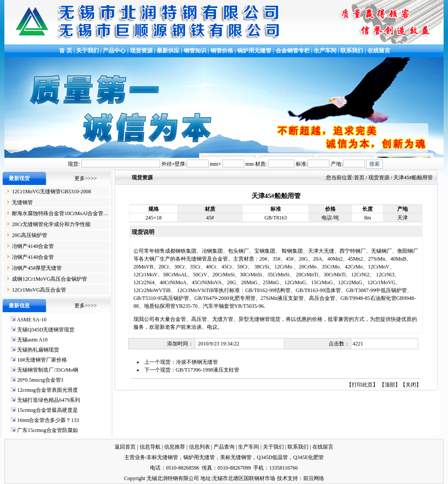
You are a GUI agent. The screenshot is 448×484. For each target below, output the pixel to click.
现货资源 (142, 50)
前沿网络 (314, 478)
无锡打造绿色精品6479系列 (49, 400)
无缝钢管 (22, 202)
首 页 (65, 50)
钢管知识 (195, 50)
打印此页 (362, 385)
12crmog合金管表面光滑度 (47, 390)
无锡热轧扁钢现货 (38, 350)
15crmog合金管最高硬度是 (47, 410)
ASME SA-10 (31, 320)
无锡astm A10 (32, 340)
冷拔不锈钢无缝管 (197, 362)
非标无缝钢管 (162, 457)
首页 (359, 178)
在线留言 (379, 50)
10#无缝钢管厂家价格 (42, 360)
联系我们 (352, 50)
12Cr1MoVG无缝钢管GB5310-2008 (51, 192)
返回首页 (125, 447)
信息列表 (199, 447)
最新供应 (169, 50)
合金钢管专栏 (293, 50)
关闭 (411, 385)
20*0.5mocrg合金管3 (40, 380)
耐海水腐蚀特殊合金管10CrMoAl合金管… (60, 213)
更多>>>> (86, 178)
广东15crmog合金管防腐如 (47, 430)
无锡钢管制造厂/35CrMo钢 (48, 370)
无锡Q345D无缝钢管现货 (46, 330)
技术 (282, 478)
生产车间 (326, 50)
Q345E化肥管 (308, 457)
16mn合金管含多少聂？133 (48, 420)
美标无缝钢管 (236, 457)
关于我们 (87, 50)
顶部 (390, 385)
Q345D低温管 (272, 457)
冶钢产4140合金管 (33, 246)
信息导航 (150, 447)
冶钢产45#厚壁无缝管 (37, 268)
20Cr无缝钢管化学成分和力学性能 (51, 224)
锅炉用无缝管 (254, 50)
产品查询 (224, 447)
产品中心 (114, 50)
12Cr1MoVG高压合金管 (39, 290)
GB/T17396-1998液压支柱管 (208, 370)
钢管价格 (222, 50)
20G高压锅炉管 (30, 235)
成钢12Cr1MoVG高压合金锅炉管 (49, 279)
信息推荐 (175, 447)
